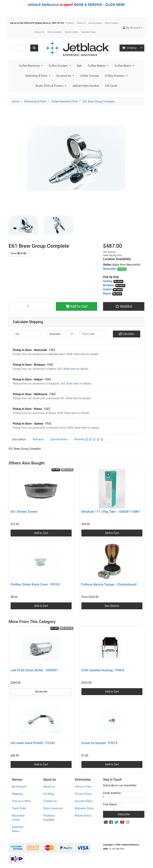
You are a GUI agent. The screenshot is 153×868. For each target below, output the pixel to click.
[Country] (60, 334)
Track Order (19, 808)
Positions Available (49, 818)
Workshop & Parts (37, 76)
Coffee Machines (30, 66)
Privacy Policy (83, 794)
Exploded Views (89, 32)
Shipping (17, 794)
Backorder (41, 692)
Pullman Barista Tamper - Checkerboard (109, 584)
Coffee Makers (97, 66)
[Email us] (106, 822)
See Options (112, 606)
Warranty (38, 439)
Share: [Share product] (18, 253)
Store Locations (55, 32)
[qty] (27, 334)
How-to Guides (112, 23)
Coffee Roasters (115, 76)
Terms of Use (83, 787)
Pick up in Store (21, 801)
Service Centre (71, 32)
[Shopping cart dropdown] (142, 48)
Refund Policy (83, 816)
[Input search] (20, 48)
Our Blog (49, 794)
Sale (79, 66)
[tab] (19, 439)
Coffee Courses (89, 76)
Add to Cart (77, 306)
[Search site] (34, 48)
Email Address (112, 795)
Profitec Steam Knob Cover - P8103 (35, 584)
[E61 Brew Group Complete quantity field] (29, 306)
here (83, 354)
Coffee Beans (123, 66)
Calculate (126, 334)
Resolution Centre (18, 818)
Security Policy (84, 801)
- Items (129, 48)
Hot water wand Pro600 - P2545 (33, 743)
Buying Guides (95, 23)
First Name (110, 804)
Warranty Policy (84, 808)
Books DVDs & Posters (50, 86)
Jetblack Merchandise (86, 86)
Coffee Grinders (59, 66)
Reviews (89, 439)
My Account (19, 787)
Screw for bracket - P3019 (99, 743)
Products (70, 23)
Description (19, 439)
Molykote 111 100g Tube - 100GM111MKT (111, 512)
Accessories (64, 76)
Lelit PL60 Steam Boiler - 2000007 (34, 670)
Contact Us (39, 32)
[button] (133, 28)
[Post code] (93, 334)
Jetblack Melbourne (43, 5)
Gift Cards (111, 86)
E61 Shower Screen (24, 512)
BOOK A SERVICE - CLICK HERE (100, 5)
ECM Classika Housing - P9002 (103, 670)
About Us (81, 23)
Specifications (59, 439)
